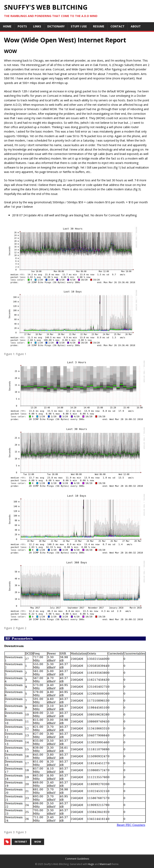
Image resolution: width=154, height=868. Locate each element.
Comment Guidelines (77, 859)
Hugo (91, 864)
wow (38, 842)
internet (21, 842)
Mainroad (105, 864)
